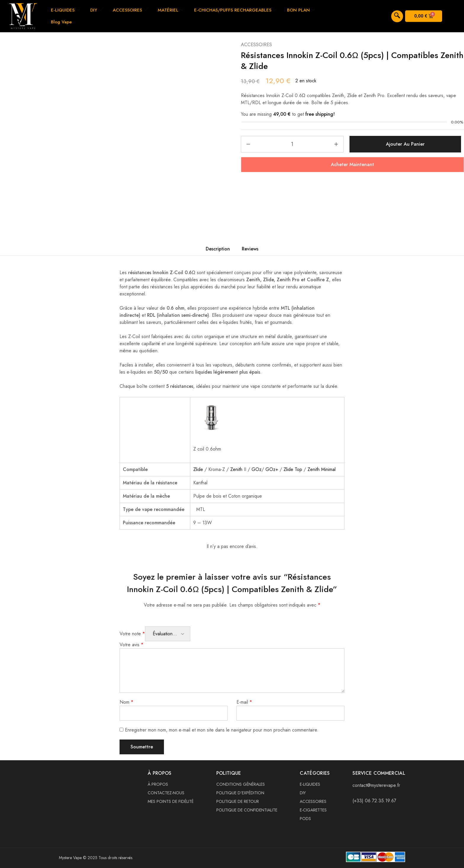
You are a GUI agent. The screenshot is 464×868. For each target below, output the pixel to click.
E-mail (244, 702)
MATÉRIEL (171, 10)
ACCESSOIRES (130, 10)
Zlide (198, 469)
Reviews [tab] (250, 249)
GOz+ (272, 469)
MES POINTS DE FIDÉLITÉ (171, 801)
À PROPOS (158, 784)
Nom (127, 702)
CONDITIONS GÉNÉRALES (241, 784)
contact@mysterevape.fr (376, 785)
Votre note (132, 634)
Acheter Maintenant (352, 164)
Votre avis (132, 645)
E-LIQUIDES (65, 10)
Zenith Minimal (322, 469)
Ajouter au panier (405, 144)
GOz (257, 469)
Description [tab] (218, 249)
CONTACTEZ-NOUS (166, 793)
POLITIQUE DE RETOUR (238, 801)
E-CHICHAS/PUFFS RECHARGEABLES (235, 10)
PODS (305, 819)
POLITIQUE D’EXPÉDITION (240, 793)
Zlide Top (293, 469)
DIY (96, 10)
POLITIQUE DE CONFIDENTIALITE (247, 810)
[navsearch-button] (397, 16)
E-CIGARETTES (313, 810)
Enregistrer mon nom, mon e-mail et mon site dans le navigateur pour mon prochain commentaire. (222, 730)
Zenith (237, 469)
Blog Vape (61, 22)
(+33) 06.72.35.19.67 (374, 801)
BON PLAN (301, 10)
